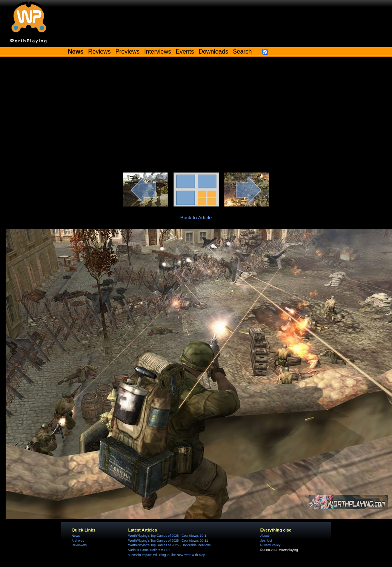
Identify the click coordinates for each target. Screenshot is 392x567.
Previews (128, 52)
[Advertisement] (196, 116)
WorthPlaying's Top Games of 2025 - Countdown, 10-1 (167, 536)
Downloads (214, 52)
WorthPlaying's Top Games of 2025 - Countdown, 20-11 (168, 541)
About (264, 536)
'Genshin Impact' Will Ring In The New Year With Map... (168, 555)
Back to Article (196, 218)
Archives (78, 541)
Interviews (158, 52)
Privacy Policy (270, 545)
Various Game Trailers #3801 (149, 550)
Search (242, 52)
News (76, 536)
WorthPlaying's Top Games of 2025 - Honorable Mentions (169, 545)
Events (185, 52)
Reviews (100, 52)
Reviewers (79, 545)
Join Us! (266, 541)
